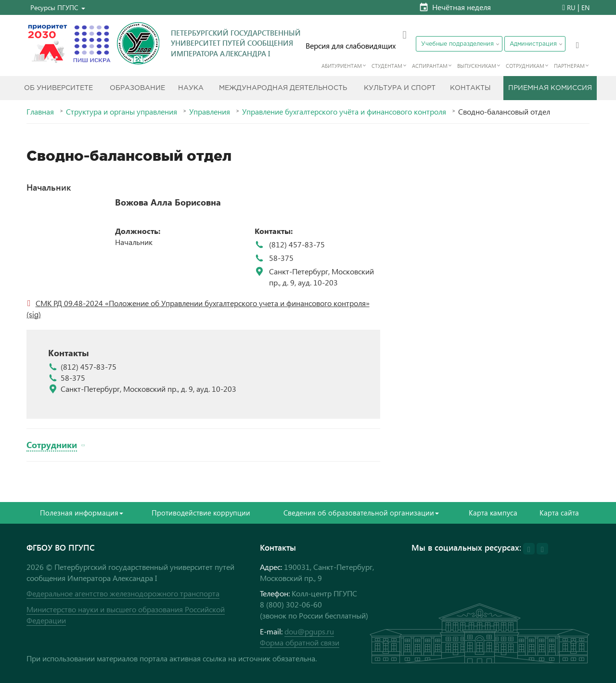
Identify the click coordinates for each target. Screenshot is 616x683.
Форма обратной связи (300, 642)
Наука (191, 88)
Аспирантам (430, 66)
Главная (40, 112)
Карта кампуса (493, 513)
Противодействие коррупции (201, 513)
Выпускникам (477, 66)
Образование (137, 88)
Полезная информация (82, 513)
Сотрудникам (525, 66)
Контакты (470, 88)
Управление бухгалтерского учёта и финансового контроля (344, 112)
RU (571, 7)
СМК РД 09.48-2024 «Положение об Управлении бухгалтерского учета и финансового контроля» (203, 303)
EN (585, 7)
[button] (58, 7)
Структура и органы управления (122, 112)
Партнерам (569, 66)
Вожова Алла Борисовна (168, 202)
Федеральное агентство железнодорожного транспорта (123, 593)
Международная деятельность (283, 88)
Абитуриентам (342, 66)
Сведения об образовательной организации (361, 513)
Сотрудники (52, 445)
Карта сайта (559, 513)
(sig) (34, 314)
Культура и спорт (400, 88)
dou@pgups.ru (309, 631)
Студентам (387, 66)
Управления (210, 112)
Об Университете (58, 88)
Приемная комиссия (550, 88)
